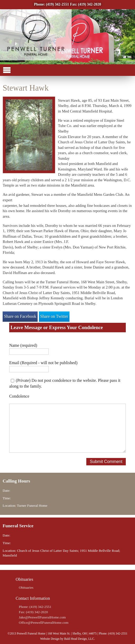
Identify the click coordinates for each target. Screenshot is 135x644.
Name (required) (23, 345)
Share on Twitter (54, 316)
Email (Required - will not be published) (43, 363)
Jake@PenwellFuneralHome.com (42, 617)
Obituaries (26, 587)
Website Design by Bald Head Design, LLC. (67, 639)
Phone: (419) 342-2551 (51, 4)
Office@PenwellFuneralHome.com (44, 623)
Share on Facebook (20, 316)
